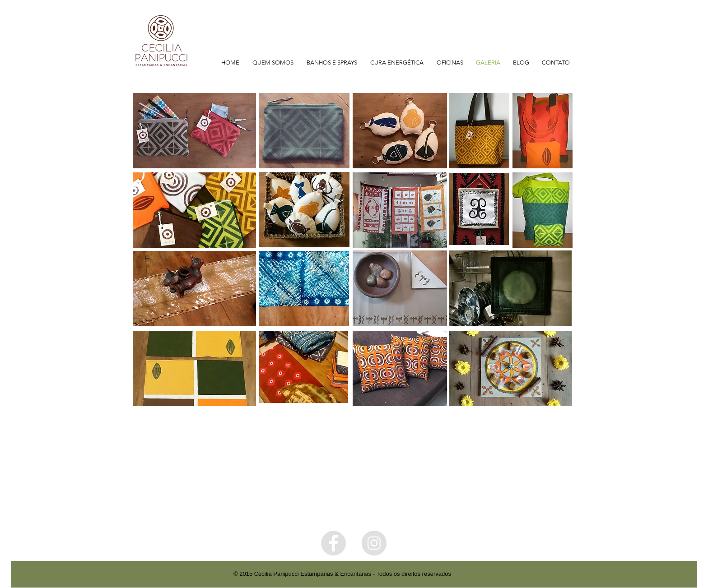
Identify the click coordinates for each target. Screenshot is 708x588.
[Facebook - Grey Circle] (333, 543)
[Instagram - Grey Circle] (374, 543)
